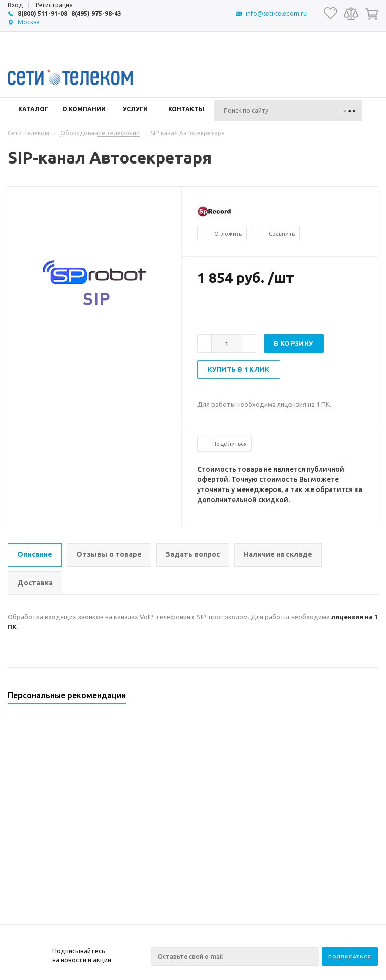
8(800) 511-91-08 (42, 13)
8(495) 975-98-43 (96, 13)
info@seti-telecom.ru (276, 13)
